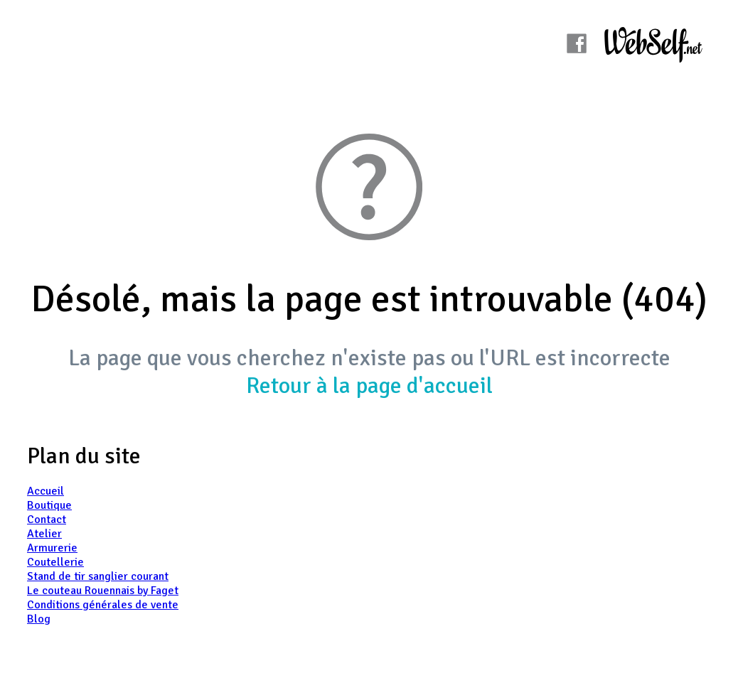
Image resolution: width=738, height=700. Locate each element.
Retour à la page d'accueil (369, 386)
